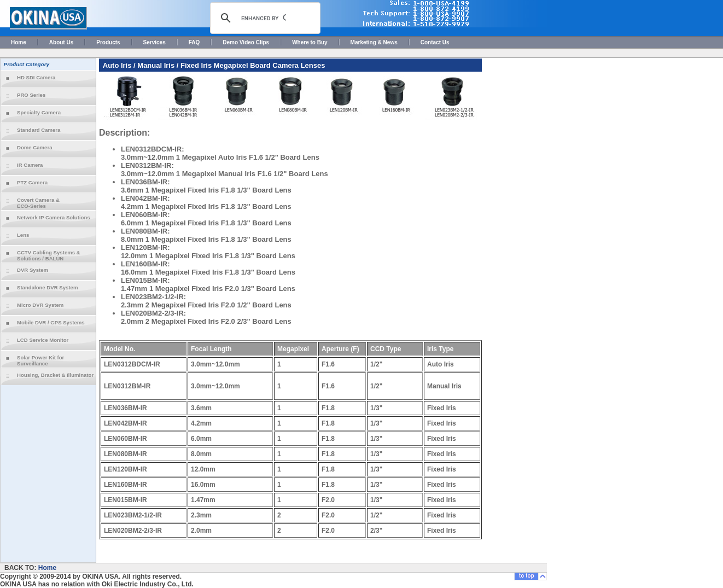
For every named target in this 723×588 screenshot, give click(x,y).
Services (154, 42)
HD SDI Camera (36, 77)
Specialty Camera (39, 112)
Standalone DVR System (47, 287)
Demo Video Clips (246, 42)
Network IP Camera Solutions (54, 217)
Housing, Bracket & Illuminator (55, 375)
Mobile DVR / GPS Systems (51, 322)
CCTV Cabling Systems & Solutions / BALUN (49, 255)
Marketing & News (374, 42)
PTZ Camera (32, 182)
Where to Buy (310, 42)
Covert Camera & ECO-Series (38, 203)
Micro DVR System (40, 305)
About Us (61, 42)
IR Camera (30, 165)
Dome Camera (35, 147)
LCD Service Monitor (43, 340)
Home (19, 42)
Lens (23, 235)
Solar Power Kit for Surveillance (40, 360)
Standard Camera (39, 130)
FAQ (194, 42)
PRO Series (31, 95)
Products (108, 42)
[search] (264, 18)
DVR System (33, 270)
